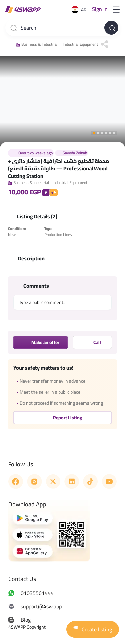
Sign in (100, 9)
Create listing (93, 629)
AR (79, 10)
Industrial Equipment (80, 44)
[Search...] (111, 28)
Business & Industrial (37, 44)
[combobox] (60, 28)
